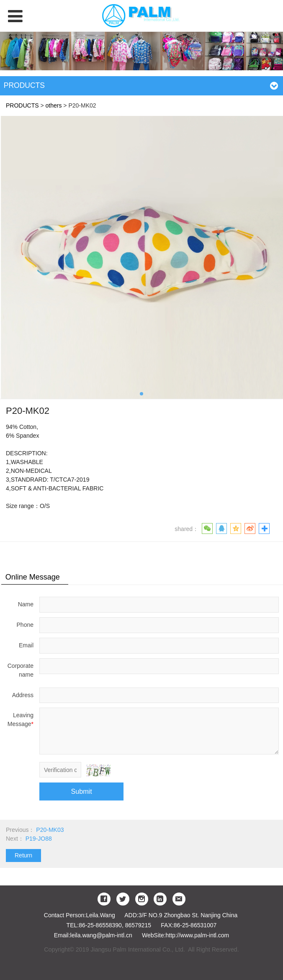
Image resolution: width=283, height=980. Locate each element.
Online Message (33, 577)
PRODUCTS (22, 105)
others (54, 105)
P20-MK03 (50, 830)
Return (23, 855)
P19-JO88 (39, 839)
